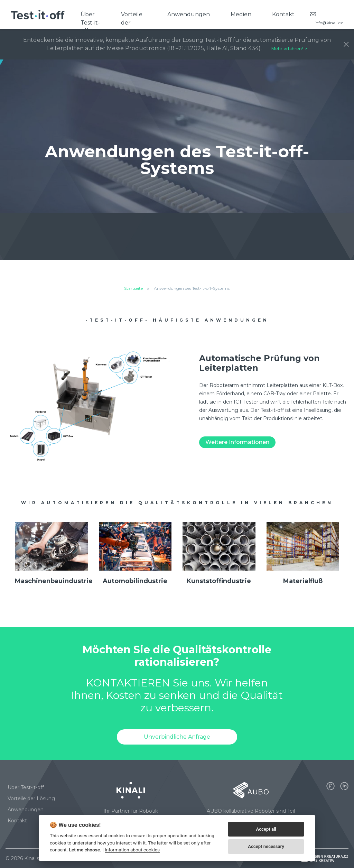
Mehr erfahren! (287, 49)
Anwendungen (189, 14)
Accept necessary (266, 846)
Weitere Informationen (237, 442)
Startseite (133, 288)
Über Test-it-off (90, 20)
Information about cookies (132, 850)
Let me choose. (85, 850)
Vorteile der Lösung (132, 20)
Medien (241, 14)
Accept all (266, 829)
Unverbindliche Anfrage (177, 737)
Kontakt (283, 14)
